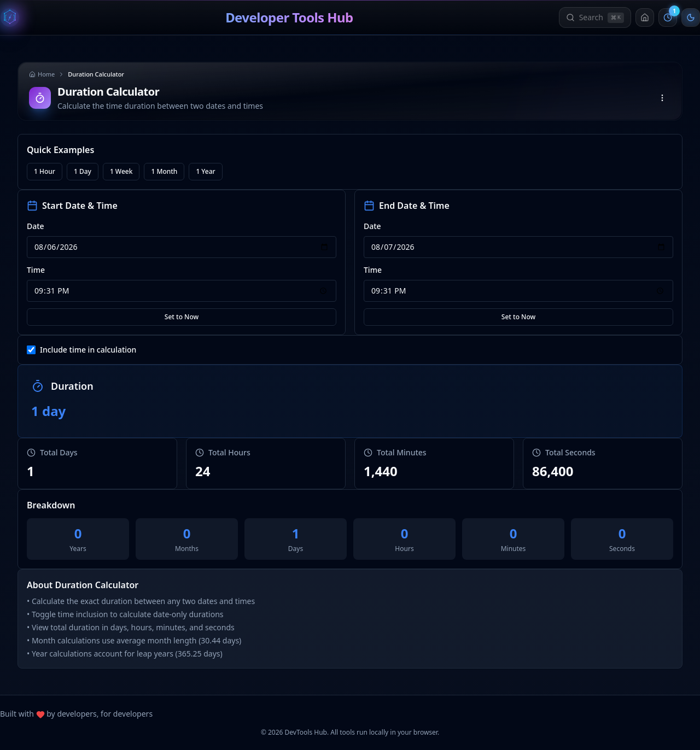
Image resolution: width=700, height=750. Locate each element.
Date (36, 226)
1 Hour (45, 171)
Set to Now (182, 317)
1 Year (205, 171)
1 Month (164, 171)
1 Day (83, 171)
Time (36, 270)
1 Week (121, 171)
